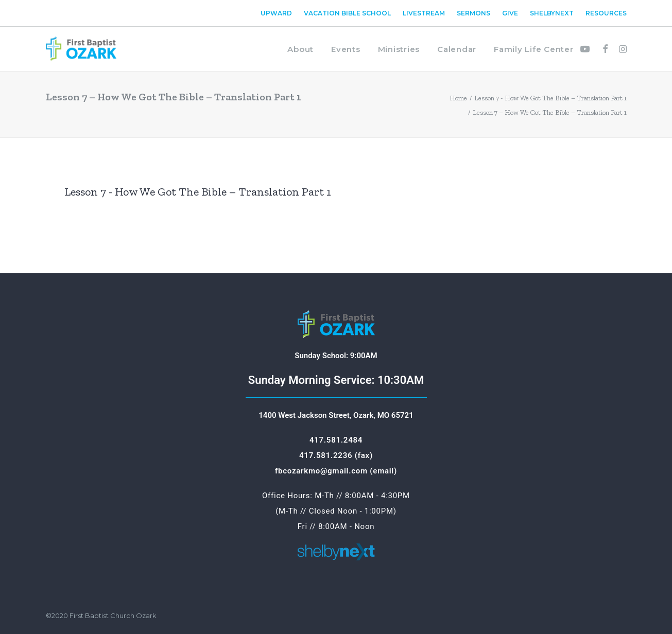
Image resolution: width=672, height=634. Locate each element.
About (300, 49)
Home (458, 98)
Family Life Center (534, 49)
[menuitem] (279, 13)
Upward (276, 13)
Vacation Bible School (347, 13)
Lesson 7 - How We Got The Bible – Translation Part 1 (550, 98)
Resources (606, 13)
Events (346, 49)
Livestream (424, 13)
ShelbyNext (552, 13)
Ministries (399, 49)
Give (510, 13)
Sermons (473, 13)
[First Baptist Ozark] (81, 49)
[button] (587, 49)
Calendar (457, 49)
